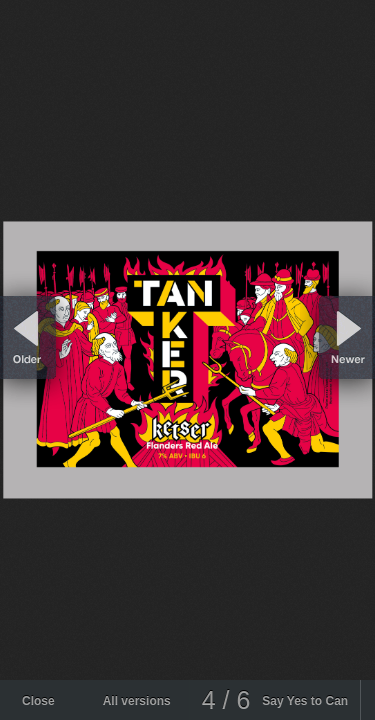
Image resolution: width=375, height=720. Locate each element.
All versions (137, 701)
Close (38, 701)
